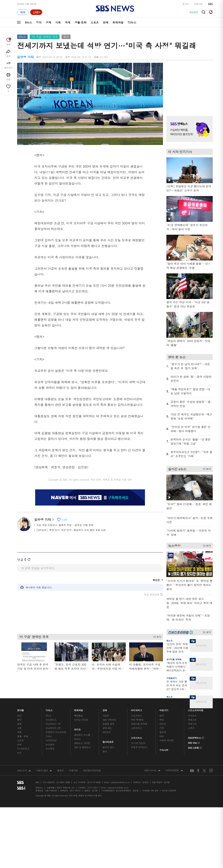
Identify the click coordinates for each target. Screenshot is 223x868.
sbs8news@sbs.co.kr (120, 782)
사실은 (106, 716)
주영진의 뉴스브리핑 (56, 732)
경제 (48, 22)
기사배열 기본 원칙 (150, 791)
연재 (105, 709)
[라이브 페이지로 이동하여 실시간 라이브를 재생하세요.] (36, 12)
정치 (39, 22)
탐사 (105, 751)
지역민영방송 (174, 771)
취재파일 (118, 22)
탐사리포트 (108, 741)
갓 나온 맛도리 (138, 743)
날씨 (162, 716)
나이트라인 (51, 740)
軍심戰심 (78, 716)
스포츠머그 (137, 716)
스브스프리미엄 (196, 709)
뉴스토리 (50, 744)
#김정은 (194, 12)
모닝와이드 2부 (53, 728)
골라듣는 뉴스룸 (82, 735)
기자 (162, 728)
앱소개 (163, 732)
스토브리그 (137, 728)
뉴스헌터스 (51, 720)
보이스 (77, 739)
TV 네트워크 (23, 749)
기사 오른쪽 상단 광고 (189, 85)
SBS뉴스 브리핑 (82, 743)
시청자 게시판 (166, 740)
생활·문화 (80, 22)
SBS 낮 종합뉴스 (83, 747)
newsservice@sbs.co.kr (118, 788)
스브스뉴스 (137, 737)
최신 (19, 716)
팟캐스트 (192, 720)
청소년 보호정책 (169, 791)
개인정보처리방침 (92, 770)
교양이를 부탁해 (174, 659)
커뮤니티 (192, 724)
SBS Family (152, 771)
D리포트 (107, 732)
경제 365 (107, 728)
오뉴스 (49, 736)
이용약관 (73, 770)
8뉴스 (28, 22)
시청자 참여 (44, 771)
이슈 (19, 753)
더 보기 (156, 636)
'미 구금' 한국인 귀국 (45, 37)
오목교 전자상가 (139, 747)
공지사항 (164, 750)
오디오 (77, 729)
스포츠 (95, 22)
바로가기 (164, 709)
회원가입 (198, 4)
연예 (106, 22)
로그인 (185, 4)
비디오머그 (137, 709)
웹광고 (60, 770)
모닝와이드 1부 (53, 724)
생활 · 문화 (23, 736)
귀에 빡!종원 (137, 720)
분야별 (20, 709)
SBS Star (194, 742)
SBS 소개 (24, 771)
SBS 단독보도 (110, 720)
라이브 (163, 724)
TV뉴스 (132, 22)
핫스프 (169, 641)
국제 (68, 22)
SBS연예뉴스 (196, 737)
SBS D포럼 (195, 747)
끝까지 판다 (108, 747)
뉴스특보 (50, 749)
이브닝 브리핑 (81, 720)
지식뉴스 (192, 716)
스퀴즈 (191, 728)
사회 (58, 22)
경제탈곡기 (172, 678)
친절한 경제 (108, 724)
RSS (162, 736)
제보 (162, 720)
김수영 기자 (44, 520)
